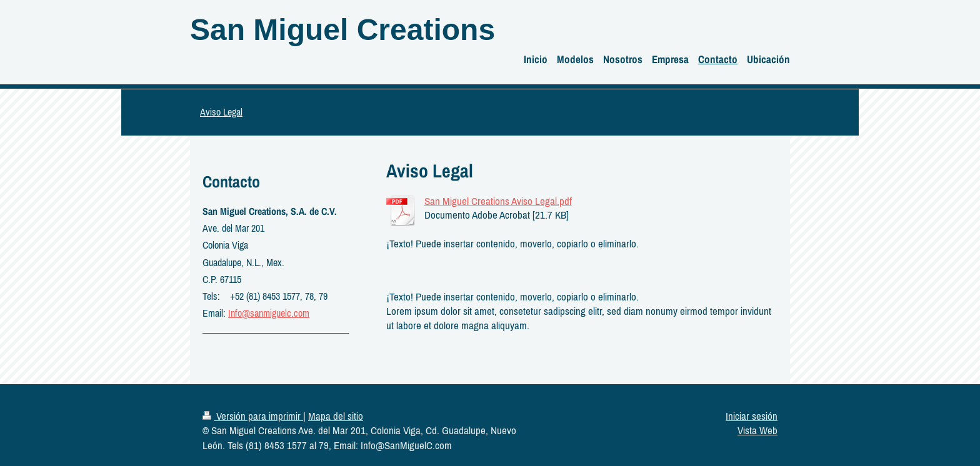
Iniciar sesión (752, 416)
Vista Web (757, 430)
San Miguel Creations (342, 30)
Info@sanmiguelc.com (269, 313)
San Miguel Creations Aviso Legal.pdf (498, 201)
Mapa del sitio (336, 416)
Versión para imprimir (253, 416)
